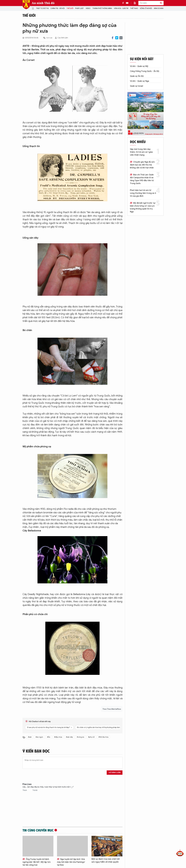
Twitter (117, 38)
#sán (30, 737)
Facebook (113, 38)
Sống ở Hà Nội (146, 8)
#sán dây (69, 737)
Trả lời (35, 790)
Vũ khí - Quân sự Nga (139, 81)
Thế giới (70, 8)
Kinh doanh (159, 8)
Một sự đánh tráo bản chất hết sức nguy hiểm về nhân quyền (106, 861)
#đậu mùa (58, 737)
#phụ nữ (91, 737)
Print (121, 38)
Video (88, 8)
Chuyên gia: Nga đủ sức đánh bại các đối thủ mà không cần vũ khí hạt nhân (142, 165)
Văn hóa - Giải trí (121, 8)
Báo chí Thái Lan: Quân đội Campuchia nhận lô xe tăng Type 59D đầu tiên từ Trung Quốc (142, 179)
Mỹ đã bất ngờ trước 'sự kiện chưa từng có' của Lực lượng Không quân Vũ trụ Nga (143, 207)
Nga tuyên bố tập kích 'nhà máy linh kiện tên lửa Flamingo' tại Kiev (71, 862)
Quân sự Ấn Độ (137, 76)
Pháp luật (79, 8)
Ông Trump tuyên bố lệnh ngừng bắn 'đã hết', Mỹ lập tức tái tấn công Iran (37, 862)
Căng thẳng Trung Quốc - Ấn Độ (145, 71)
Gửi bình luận (115, 772)
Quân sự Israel (137, 86)
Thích (25, 790)
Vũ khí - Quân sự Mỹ (139, 66)
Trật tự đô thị (42, 8)
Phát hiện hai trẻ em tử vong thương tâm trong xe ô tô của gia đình (143, 193)
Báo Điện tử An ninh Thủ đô (26, 5)
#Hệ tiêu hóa (103, 737)
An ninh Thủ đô (43, 3)
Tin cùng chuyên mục (38, 830)
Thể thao (134, 8)
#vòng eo (81, 737)
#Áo (49, 737)
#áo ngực (39, 737)
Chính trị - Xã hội (58, 8)
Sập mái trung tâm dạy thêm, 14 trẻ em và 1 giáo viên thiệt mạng (141, 152)
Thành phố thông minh (102, 8)
